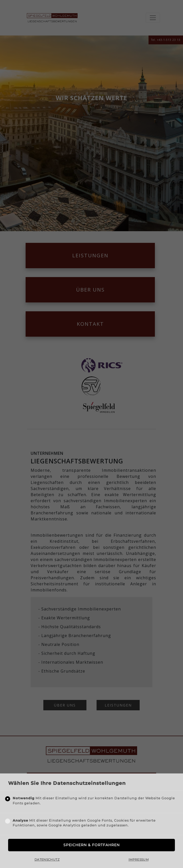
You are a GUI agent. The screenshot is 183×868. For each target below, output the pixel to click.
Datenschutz (47, 860)
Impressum (139, 860)
